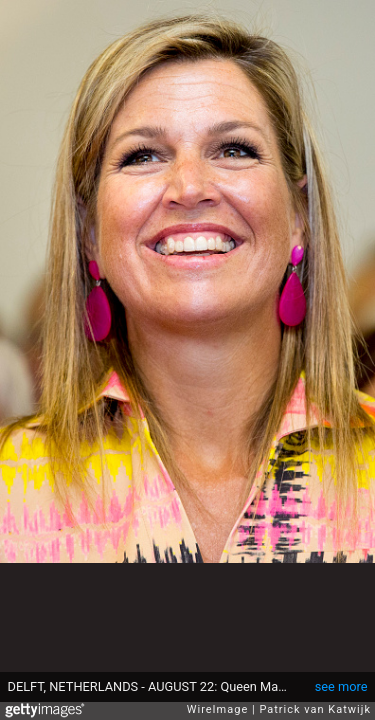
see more (341, 686)
